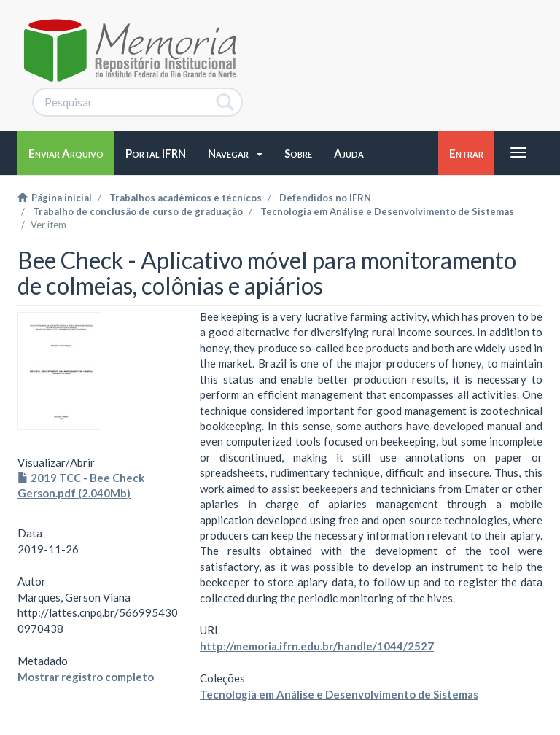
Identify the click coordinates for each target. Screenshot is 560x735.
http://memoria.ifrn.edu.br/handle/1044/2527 (317, 646)
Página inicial (55, 198)
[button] (235, 153)
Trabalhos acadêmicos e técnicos (186, 198)
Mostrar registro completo (86, 677)
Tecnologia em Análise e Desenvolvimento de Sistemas (387, 211)
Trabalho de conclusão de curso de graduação (138, 211)
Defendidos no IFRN (325, 198)
